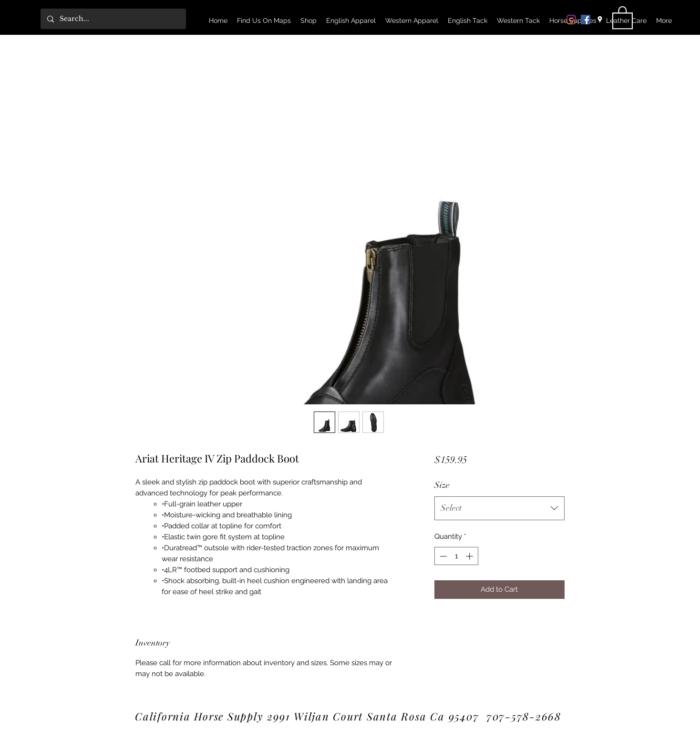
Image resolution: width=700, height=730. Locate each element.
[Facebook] (586, 20)
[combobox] (499, 508)
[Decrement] (442, 556)
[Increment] (470, 556)
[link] (623, 17)
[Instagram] (571, 20)
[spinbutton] (456, 556)
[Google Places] (600, 20)
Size (442, 485)
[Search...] (113, 19)
